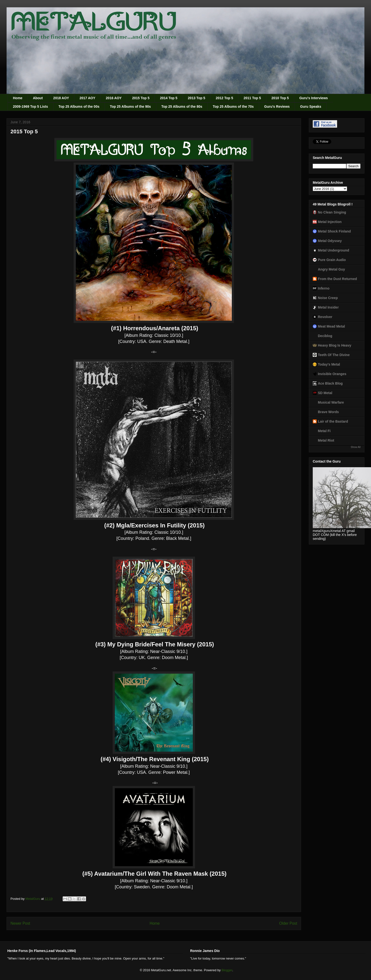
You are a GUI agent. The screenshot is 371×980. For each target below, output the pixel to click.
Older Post (288, 923)
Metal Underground (333, 250)
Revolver (325, 317)
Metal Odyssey (330, 241)
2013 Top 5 (197, 98)
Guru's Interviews (314, 98)
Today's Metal (329, 364)
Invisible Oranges (332, 374)
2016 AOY (114, 98)
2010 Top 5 (280, 98)
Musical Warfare (331, 402)
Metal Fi (324, 431)
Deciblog (325, 336)
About (38, 98)
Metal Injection (330, 222)
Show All (356, 447)
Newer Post (20, 923)
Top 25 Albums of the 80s (182, 107)
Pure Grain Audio (332, 260)
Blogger (227, 970)
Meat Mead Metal (331, 326)
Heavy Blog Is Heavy (335, 345)
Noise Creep (328, 298)
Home (18, 98)
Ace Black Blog (330, 383)
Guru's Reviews (277, 107)
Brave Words (328, 412)
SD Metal (325, 393)
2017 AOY (87, 98)
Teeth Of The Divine (334, 355)
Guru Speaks (311, 107)
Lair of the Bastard (333, 421)
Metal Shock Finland (334, 231)
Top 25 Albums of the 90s (130, 107)
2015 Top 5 (141, 98)
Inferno (324, 288)
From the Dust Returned (337, 279)
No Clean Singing (332, 212)
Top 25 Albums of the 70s (233, 107)
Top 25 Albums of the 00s (79, 107)
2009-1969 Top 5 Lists (30, 107)
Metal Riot (326, 440)
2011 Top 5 (252, 98)
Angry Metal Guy (331, 269)
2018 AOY (61, 98)
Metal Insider (328, 307)
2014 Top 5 (169, 98)
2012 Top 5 (224, 98)
